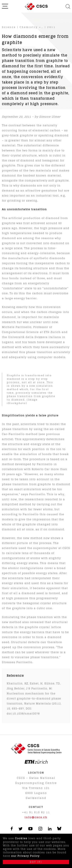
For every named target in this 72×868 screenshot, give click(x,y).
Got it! (36, 862)
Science (9, 27)
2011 (51, 27)
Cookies (21, 838)
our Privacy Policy (25, 856)
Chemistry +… (32, 27)
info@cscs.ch (36, 817)
